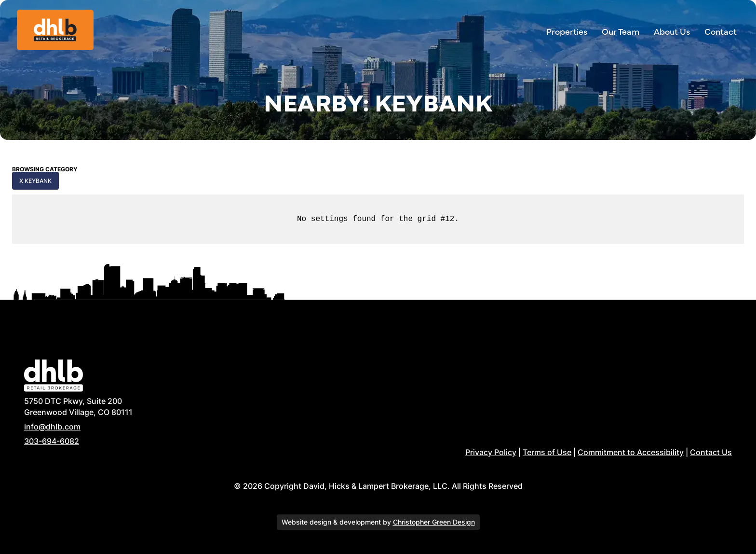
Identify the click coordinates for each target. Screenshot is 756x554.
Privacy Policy (491, 452)
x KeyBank (35, 181)
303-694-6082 (52, 441)
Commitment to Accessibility (631, 452)
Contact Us (711, 452)
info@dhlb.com (52, 427)
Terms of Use (547, 452)
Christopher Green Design (434, 522)
